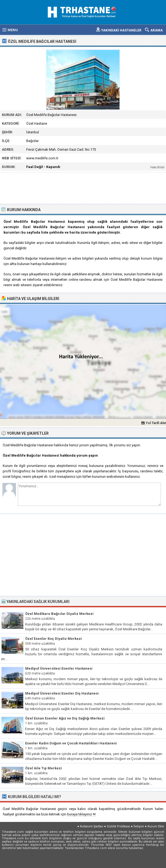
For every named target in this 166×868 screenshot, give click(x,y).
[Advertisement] (83, 188)
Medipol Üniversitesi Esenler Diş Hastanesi (62, 693)
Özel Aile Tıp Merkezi (44, 768)
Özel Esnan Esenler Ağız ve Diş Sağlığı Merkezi (65, 718)
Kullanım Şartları (92, 826)
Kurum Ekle (156, 826)
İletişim (139, 826)
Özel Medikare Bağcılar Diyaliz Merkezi (59, 614)
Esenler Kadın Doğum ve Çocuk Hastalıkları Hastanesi (71, 743)
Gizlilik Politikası (118, 826)
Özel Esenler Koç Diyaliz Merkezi (54, 639)
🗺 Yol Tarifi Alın (153, 423)
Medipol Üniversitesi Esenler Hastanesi (59, 668)
